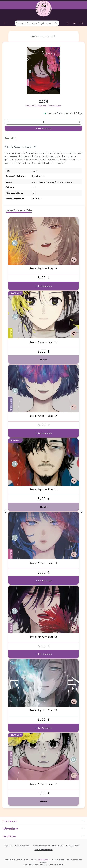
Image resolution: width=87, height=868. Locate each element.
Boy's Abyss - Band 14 (44, 563)
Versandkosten (43, 859)
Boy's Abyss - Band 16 (44, 342)
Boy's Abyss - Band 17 (44, 416)
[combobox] (34, 23)
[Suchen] (56, 23)
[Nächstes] (82, 511)
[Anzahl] (44, 122)
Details (44, 360)
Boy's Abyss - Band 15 (44, 710)
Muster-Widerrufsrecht (41, 846)
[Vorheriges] (5, 511)
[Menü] (6, 23)
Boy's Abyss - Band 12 (44, 784)
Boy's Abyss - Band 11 (44, 489)
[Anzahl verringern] (7, 122)
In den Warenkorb (44, 128)
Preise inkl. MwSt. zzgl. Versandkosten (44, 105)
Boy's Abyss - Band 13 (44, 637)
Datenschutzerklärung (22, 846)
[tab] (11, 138)
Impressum (8, 846)
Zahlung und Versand (73, 846)
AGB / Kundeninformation (44, 850)
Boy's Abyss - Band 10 (44, 268)
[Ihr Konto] (75, 23)
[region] (44, 72)
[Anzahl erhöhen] (80, 122)
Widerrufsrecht (58, 846)
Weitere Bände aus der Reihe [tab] (19, 210)
